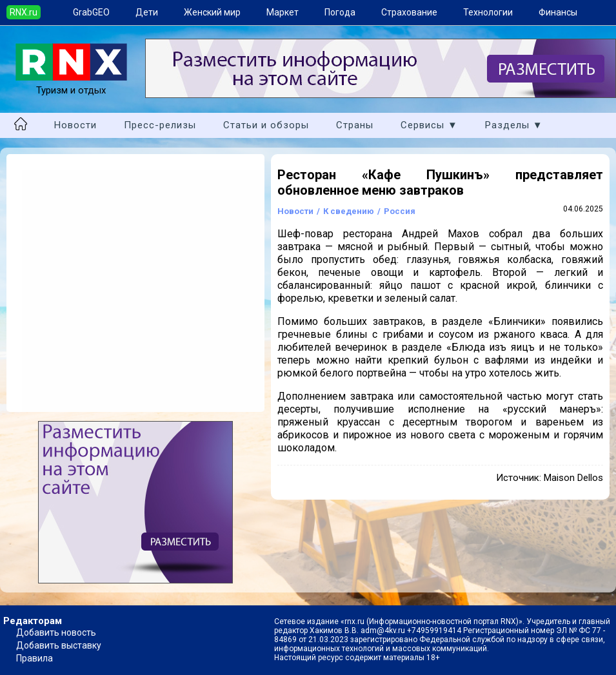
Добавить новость (56, 632)
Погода (340, 12)
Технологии (488, 12)
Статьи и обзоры (266, 125)
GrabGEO (91, 12)
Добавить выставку (59, 645)
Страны (355, 125)
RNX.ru (24, 12)
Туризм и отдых (71, 84)
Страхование (409, 12)
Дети (147, 12)
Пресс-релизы (160, 125)
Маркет (283, 12)
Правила (35, 658)
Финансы (558, 12)
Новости (75, 125)
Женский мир (212, 12)
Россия (400, 211)
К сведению (349, 211)
